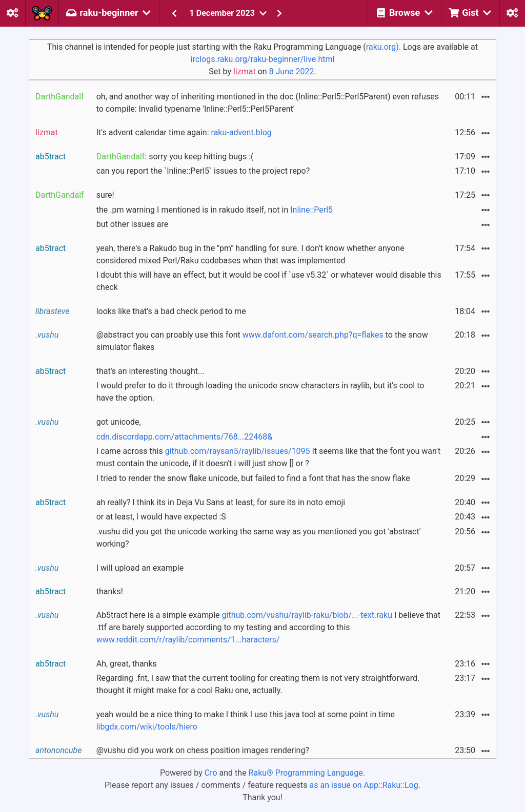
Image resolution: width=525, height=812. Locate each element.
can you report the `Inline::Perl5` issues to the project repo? (203, 171)
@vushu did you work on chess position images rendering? (203, 750)
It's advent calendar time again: (184, 132)
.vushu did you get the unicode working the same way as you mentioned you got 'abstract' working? (259, 538)
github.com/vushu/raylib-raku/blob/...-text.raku (307, 615)
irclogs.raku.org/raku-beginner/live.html (263, 59)
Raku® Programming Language (306, 773)
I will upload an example (140, 568)
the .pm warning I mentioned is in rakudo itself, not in (215, 210)
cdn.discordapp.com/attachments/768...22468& (185, 437)
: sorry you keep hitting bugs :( (175, 157)
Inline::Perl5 (311, 210)
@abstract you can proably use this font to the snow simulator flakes (262, 341)
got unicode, (119, 422)
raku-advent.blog (241, 132)
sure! (105, 195)
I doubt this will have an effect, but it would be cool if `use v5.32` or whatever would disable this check (269, 281)
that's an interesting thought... (150, 371)
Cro (211, 773)
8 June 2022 (292, 71)
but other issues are (132, 224)
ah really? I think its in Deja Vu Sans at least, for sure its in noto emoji (221, 502)
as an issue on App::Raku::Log (364, 785)
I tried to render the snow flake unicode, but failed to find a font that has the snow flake (253, 478)
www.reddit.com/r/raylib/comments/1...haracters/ (188, 640)
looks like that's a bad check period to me (171, 311)
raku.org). (383, 47)
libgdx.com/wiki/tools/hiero (147, 727)
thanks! (110, 591)
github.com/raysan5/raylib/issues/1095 (238, 451)
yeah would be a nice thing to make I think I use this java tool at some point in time (246, 721)
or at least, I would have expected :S (161, 517)
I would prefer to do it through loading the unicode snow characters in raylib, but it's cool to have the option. (260, 392)
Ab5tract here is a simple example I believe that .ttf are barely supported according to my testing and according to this (268, 627)
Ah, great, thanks (127, 664)
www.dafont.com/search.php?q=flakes (313, 335)
